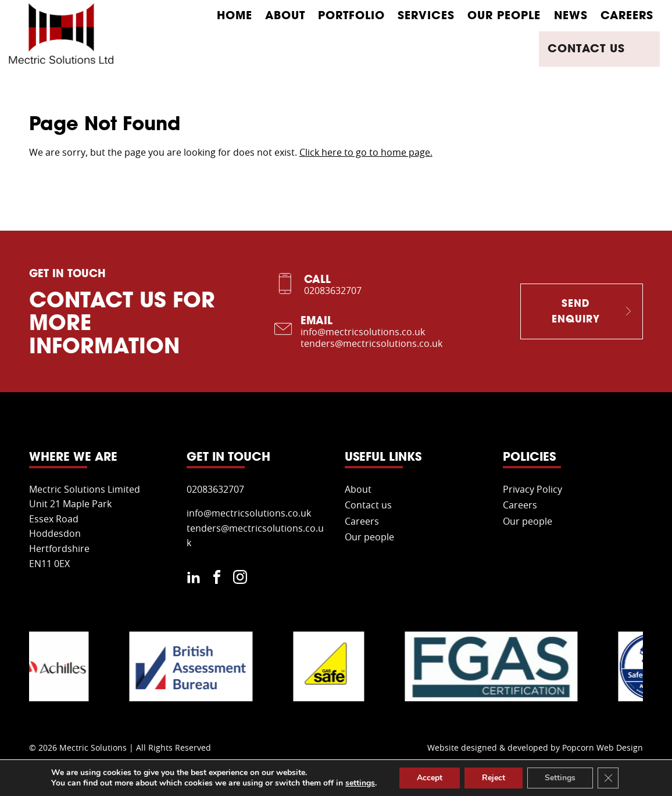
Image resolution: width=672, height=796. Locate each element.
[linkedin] (194, 580)
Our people (504, 15)
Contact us (610, 49)
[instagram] (240, 580)
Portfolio (351, 15)
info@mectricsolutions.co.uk (363, 332)
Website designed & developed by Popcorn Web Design (535, 748)
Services (426, 15)
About (285, 15)
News (571, 15)
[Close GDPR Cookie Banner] (608, 778)
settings (360, 783)
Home (235, 15)
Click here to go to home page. (366, 153)
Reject (494, 778)
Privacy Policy (532, 490)
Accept (430, 778)
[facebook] (217, 580)
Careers (627, 15)
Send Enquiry (576, 311)
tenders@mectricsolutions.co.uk (371, 344)
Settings (560, 778)
